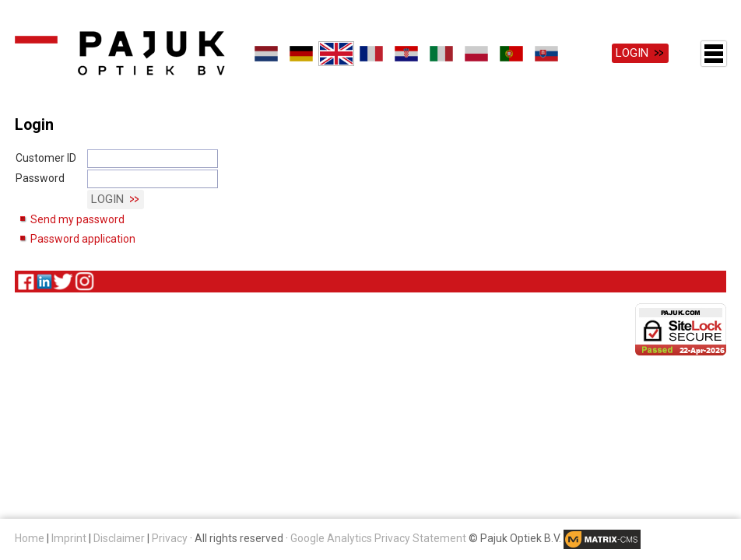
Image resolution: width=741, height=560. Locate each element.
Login (632, 53)
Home (30, 538)
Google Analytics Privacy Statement (378, 538)
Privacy (170, 538)
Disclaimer (119, 538)
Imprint (69, 538)
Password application (83, 239)
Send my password (77, 219)
